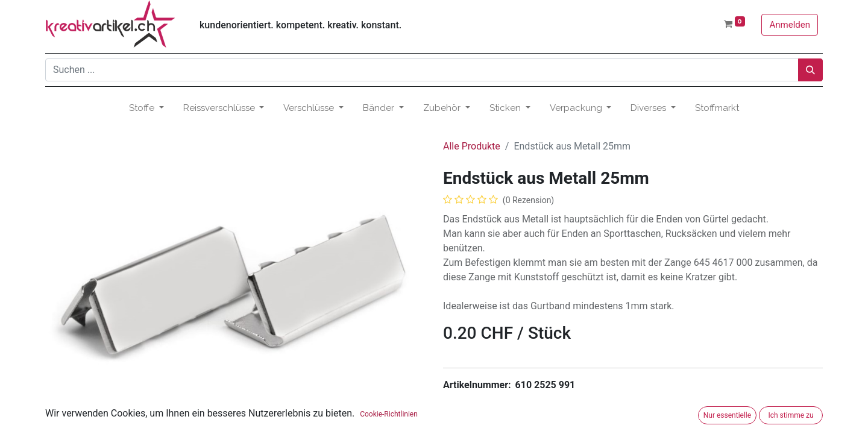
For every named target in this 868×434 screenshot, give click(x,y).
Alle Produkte (472, 146)
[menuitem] (717, 108)
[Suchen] (810, 70)
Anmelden (790, 25)
